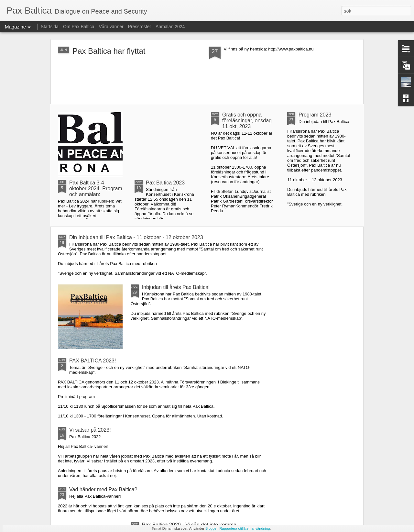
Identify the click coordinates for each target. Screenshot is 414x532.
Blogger (211, 528)
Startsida (50, 27)
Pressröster (140, 27)
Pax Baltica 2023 (165, 183)
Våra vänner (111, 27)
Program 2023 (315, 115)
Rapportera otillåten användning (245, 528)
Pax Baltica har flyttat (109, 51)
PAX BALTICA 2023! (93, 361)
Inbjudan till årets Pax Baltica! (176, 287)
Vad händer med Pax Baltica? (103, 489)
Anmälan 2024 (170, 27)
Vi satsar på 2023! (90, 430)
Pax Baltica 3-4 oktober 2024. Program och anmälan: (96, 188)
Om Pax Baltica (79, 27)
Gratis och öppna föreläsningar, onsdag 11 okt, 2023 (247, 121)
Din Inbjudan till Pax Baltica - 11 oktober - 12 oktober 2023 (136, 237)
